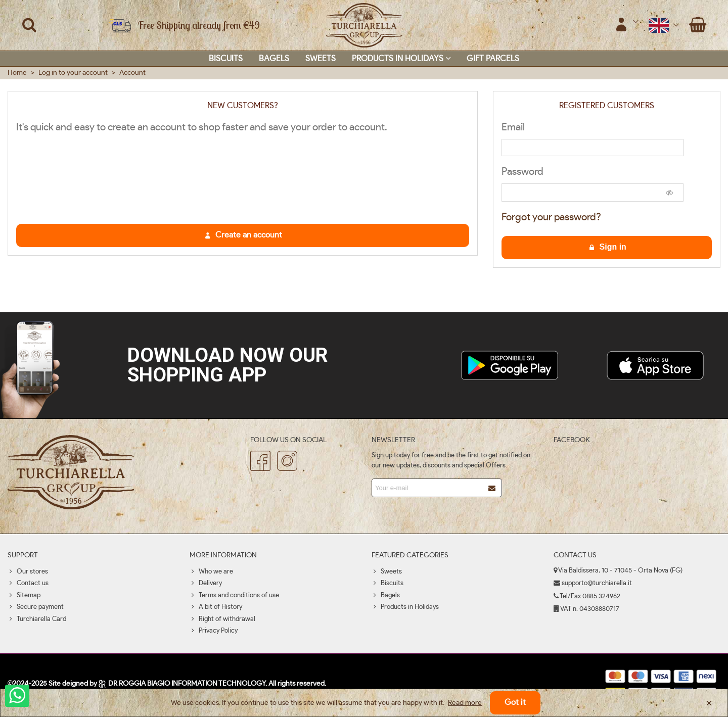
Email (513, 127)
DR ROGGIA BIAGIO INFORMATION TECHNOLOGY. (183, 684)
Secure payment (36, 607)
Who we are (211, 572)
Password (522, 172)
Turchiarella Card (37, 619)
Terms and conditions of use (234, 596)
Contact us (28, 584)
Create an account (243, 235)
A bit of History (216, 607)
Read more (465, 703)
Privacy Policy (214, 631)
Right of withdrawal (222, 619)
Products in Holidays (398, 59)
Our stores (28, 572)
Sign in (607, 247)
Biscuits (226, 59)
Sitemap (24, 596)
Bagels (274, 59)
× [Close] (709, 703)
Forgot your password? (551, 217)
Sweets (321, 59)
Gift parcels (493, 59)
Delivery (206, 584)
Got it (515, 702)
